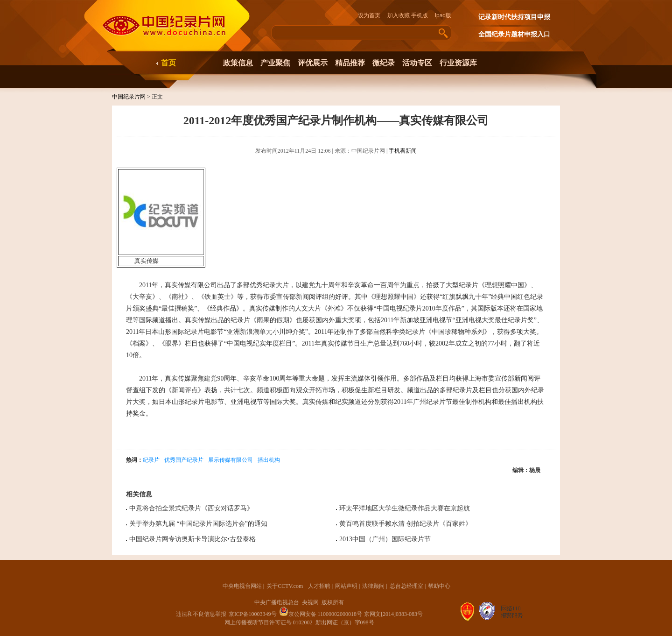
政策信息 (238, 63)
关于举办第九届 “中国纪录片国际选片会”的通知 (198, 524)
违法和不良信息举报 (201, 614)
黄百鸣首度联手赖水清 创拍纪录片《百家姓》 (406, 524)
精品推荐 (350, 63)
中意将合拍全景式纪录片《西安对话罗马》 (191, 508)
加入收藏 (399, 15)
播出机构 (269, 460)
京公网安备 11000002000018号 (321, 614)
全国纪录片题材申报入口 (514, 34)
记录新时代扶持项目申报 (514, 17)
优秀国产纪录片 (184, 460)
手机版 (420, 15)
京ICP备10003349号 (253, 614)
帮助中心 (439, 586)
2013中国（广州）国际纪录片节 (385, 539)
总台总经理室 (406, 586)
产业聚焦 (275, 63)
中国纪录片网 (129, 97)
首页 (168, 63)
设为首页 (372, 15)
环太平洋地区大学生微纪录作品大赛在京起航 (405, 508)
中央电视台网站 (242, 586)
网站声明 (346, 586)
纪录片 (151, 460)
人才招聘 (319, 586)
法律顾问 (373, 586)
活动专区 (417, 63)
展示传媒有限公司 (231, 460)
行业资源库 (458, 63)
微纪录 (384, 63)
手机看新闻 (403, 151)
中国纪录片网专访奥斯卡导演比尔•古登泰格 (192, 539)
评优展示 (313, 63)
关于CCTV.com (285, 586)
